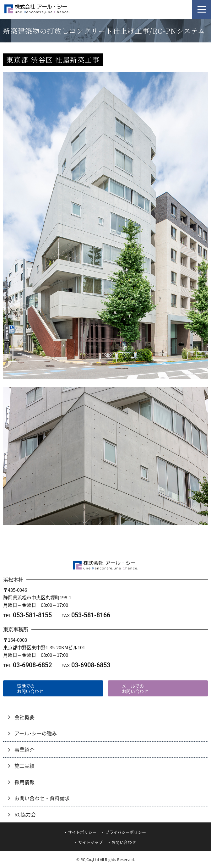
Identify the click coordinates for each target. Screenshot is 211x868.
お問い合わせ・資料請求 (42, 798)
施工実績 (24, 766)
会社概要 (24, 717)
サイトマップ (90, 842)
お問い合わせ (124, 842)
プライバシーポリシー (126, 832)
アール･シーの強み (36, 733)
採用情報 (24, 782)
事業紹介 (24, 750)
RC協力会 (25, 814)
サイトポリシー (82, 832)
